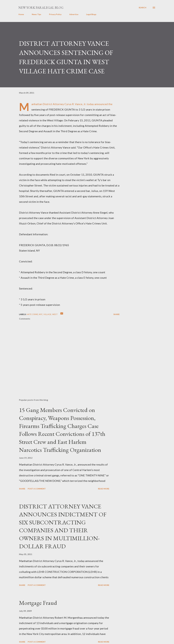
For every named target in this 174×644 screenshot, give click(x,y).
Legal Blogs (91, 14)
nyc (41, 314)
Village (47, 314)
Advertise (74, 14)
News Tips (36, 14)
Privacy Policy (55, 14)
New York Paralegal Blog (41, 8)
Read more (104, 489)
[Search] (142, 8)
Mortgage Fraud (38, 603)
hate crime (32, 314)
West (55, 314)
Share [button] (116, 314)
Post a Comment (37, 489)
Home (21, 14)
